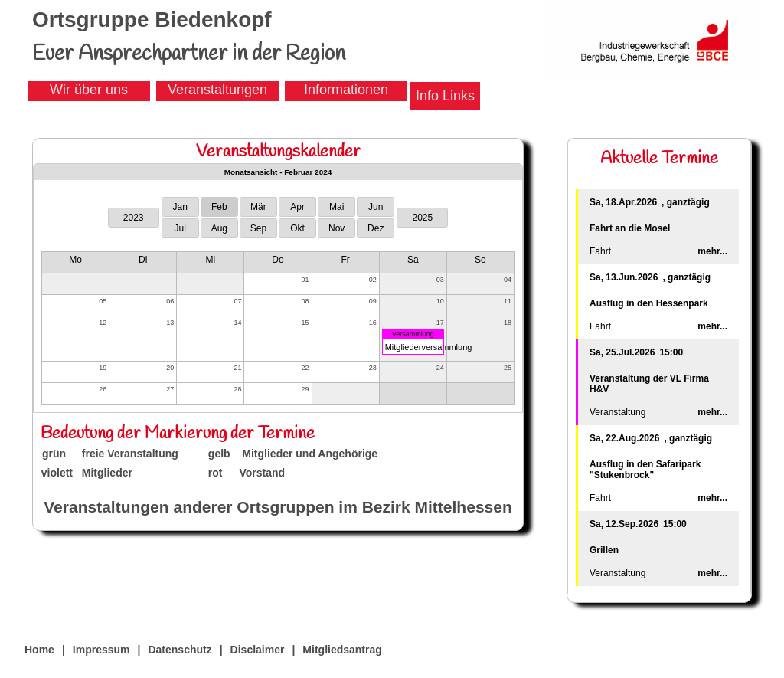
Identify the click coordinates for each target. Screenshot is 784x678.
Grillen (604, 550)
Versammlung (413, 334)
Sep (258, 228)
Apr (297, 207)
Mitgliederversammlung (429, 347)
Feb (219, 207)
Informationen (346, 90)
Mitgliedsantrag (342, 650)
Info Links (445, 96)
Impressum (101, 650)
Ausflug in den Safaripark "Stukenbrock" (645, 470)
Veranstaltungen (217, 90)
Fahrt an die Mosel (630, 228)
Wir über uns (89, 90)
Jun (376, 207)
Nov (336, 228)
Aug (219, 228)
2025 (422, 218)
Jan (180, 207)
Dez (376, 228)
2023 (134, 218)
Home (39, 650)
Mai (336, 207)
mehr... (712, 251)
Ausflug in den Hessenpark (649, 303)
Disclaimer (258, 650)
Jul (180, 228)
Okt (297, 228)
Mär (258, 207)
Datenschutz (180, 650)
